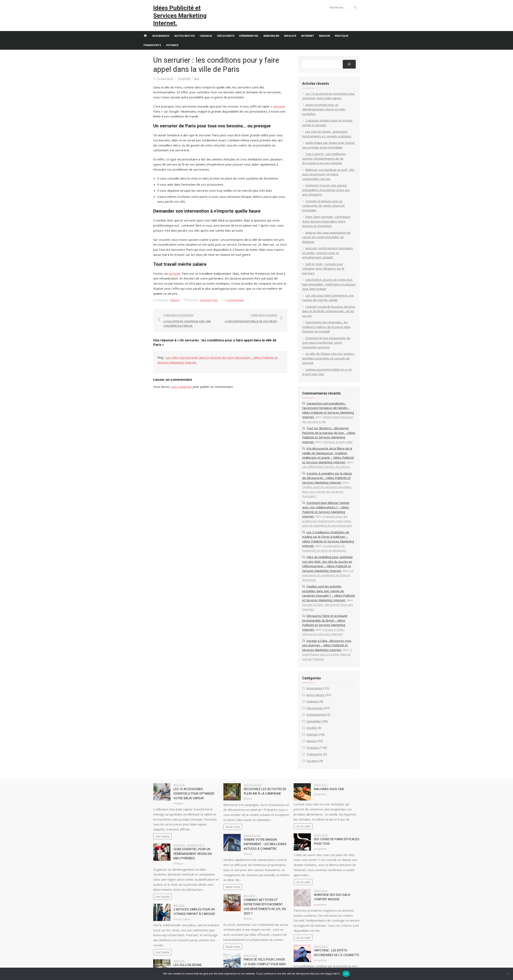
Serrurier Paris (197, 282)
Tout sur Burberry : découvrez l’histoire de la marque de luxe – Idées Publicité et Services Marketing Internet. (337, 393)
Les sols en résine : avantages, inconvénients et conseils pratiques (185, 902)
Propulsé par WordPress (226, 963)
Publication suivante (255, 301)
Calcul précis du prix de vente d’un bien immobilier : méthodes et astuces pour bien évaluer (338, 254)
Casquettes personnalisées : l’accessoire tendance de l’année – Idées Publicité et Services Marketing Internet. (335, 368)
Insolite (290, 28)
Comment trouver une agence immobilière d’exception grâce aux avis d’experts (334, 173)
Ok (346, 974)
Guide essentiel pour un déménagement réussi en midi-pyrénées (184, 791)
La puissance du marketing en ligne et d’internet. (333, 497)
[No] (508, 974)
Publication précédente (181, 303)
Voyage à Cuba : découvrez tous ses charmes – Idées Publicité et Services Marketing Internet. (335, 587)
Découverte (226, 28)
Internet (308, 28)
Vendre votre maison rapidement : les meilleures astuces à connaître (266, 782)
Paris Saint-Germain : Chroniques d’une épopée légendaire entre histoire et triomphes (336, 200)
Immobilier (271, 28)
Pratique (342, 28)
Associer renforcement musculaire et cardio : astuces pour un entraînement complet (335, 227)
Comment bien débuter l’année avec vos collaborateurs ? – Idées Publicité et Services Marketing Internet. (337, 463)
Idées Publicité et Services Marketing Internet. (177, 12)
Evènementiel (249, 28)
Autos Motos (185, 28)
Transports (152, 37)
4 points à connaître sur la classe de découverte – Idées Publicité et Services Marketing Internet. (336, 438)
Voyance (172, 37)
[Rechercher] (362, 56)
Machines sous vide (333, 727)
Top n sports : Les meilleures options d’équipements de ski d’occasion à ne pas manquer (336, 146)
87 (151, 949)
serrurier (267, 99)
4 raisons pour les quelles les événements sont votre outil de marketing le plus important (338, 472)
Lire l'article (150, 774)
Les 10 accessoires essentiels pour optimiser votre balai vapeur (185, 731)
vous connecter (169, 365)
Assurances (161, 28)
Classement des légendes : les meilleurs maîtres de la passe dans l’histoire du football (337, 292)
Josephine (172, 71)
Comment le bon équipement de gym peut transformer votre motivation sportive (335, 307)
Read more (229, 764)
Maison (324, 28)
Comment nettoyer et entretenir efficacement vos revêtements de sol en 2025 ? (266, 837)
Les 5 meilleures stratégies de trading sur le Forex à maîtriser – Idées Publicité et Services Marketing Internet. (337, 488)
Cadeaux (206, 28)
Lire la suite (307, 764)
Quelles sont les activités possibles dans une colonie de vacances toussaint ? (336, 447)
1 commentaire (222, 282)
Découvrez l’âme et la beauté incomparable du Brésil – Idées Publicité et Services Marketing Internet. (337, 567)
